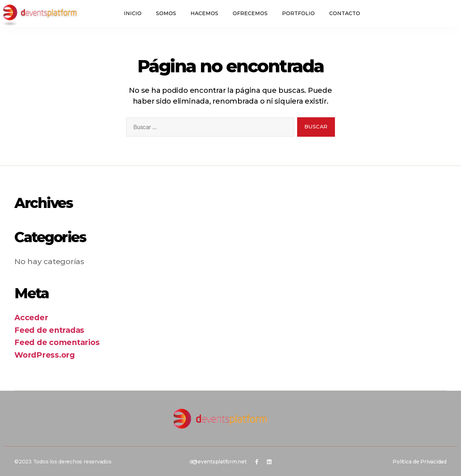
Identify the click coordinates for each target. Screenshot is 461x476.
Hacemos (204, 13)
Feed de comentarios (57, 342)
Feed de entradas (49, 330)
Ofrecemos (250, 13)
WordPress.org (45, 355)
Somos (166, 13)
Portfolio (298, 13)
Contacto (345, 13)
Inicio (133, 13)
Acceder (31, 318)
